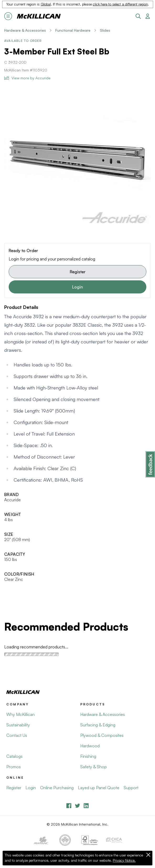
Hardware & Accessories (25, 30)
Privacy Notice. (124, 860)
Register (78, 272)
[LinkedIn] (86, 806)
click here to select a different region (120, 4)
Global (46, 4)
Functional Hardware (73, 30)
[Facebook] (69, 806)
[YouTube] (77, 806)
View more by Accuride (27, 78)
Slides (105, 30)
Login (77, 287)
